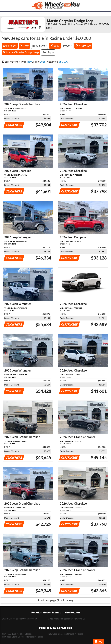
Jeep (55, 46)
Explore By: (10, 46)
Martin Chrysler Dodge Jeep (21, 52)
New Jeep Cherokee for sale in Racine (66, 634)
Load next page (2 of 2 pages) (55, 600)
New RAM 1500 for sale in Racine (17, 634)
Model (68, 46)
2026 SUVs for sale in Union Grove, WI (20, 619)
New (24, 46)
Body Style (40, 46)
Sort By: (48, 52)
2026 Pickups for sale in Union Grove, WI (67, 619)
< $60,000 (83, 46)
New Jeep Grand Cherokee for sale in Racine (23, 637)
